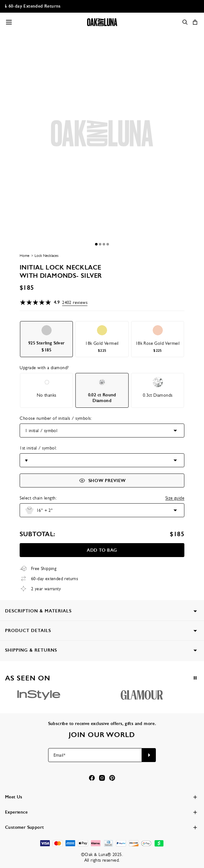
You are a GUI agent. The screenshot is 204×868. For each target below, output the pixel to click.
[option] (46, 339)
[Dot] (96, 244)
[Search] (185, 22)
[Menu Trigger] (9, 22)
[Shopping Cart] (195, 22)
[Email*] (95, 755)
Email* (59, 755)
